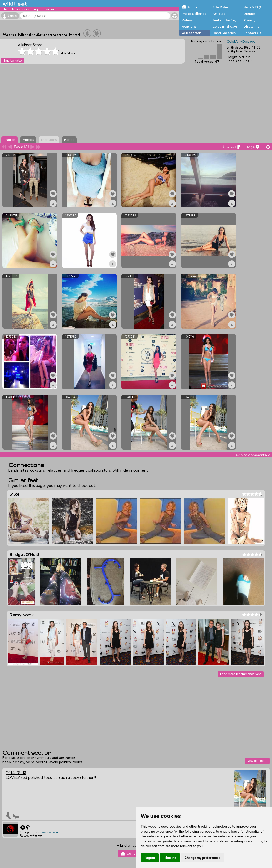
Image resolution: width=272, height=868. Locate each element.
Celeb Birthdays (225, 26)
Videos (187, 20)
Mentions (189, 26)
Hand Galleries (224, 33)
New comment (257, 761)
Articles (219, 14)
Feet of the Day (224, 20)
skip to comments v (252, 455)
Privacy (249, 20)
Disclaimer (252, 26)
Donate (249, 14)
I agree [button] (150, 858)
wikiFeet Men (191, 33)
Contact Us (252, 33)
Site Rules (220, 7)
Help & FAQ (252, 7)
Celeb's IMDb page (241, 41)
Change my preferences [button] (202, 858)
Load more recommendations (241, 674)
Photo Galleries (194, 14)
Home (193, 7)
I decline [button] (170, 858)
